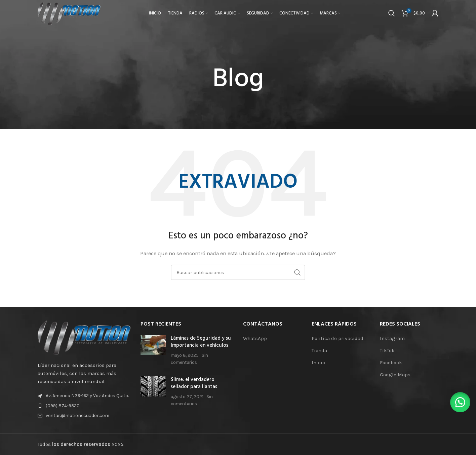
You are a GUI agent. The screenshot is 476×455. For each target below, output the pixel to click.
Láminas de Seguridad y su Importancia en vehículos (201, 342)
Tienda (319, 350)
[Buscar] (392, 15)
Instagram (392, 338)
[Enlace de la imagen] (84, 337)
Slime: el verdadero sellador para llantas (194, 383)
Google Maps (395, 375)
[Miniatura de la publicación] (153, 350)
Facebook (391, 363)
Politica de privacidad (338, 338)
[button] (459, 401)
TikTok (387, 350)
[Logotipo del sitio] (73, 15)
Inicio (318, 363)
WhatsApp (255, 338)
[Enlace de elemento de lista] (84, 406)
